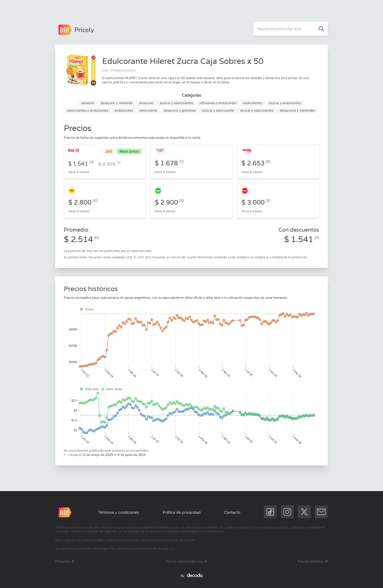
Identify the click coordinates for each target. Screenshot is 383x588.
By (191, 576)
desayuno (146, 103)
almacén (88, 103)
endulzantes (124, 110)
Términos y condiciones (118, 512)
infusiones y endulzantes (218, 103)
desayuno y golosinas (180, 110)
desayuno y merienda (116, 103)
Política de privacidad (182, 512)
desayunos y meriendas (297, 110)
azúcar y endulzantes (285, 103)
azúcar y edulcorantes (176, 103)
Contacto (232, 512)
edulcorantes (253, 103)
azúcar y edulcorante (218, 110)
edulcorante (148, 110)
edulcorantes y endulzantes (88, 110)
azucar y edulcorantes (257, 110)
